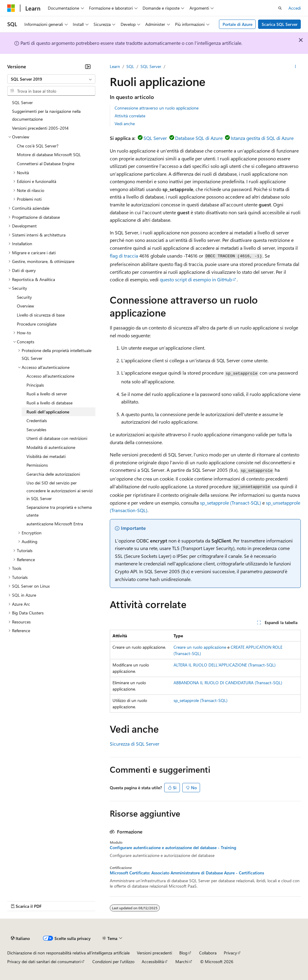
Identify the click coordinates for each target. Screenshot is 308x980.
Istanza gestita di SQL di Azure (262, 138)
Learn (115, 66)
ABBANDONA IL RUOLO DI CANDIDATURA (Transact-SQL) (228, 683)
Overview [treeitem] (25, 306)
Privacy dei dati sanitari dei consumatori (44, 961)
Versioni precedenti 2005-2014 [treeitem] (40, 128)
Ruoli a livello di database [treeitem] (49, 403)
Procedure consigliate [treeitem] (37, 324)
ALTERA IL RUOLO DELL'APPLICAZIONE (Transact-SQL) (225, 665)
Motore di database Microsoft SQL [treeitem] (49, 155)
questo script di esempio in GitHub (196, 279)
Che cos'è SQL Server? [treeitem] (38, 146)
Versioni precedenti (154, 953)
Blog (183, 953)
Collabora (208, 953)
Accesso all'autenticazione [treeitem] (50, 376)
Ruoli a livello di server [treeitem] (47, 394)
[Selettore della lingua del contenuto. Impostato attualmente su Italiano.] (20, 938)
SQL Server (151, 66)
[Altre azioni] (296, 66)
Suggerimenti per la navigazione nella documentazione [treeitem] (46, 115)
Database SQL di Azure (199, 138)
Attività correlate (130, 116)
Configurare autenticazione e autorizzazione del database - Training (173, 848)
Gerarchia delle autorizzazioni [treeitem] (53, 474)
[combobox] (51, 79)
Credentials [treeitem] (37, 420)
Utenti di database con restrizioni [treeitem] (57, 438)
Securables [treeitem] (36, 430)
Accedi (295, 8)
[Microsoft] (11, 8)
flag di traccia (124, 256)
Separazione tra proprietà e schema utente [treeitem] (59, 511)
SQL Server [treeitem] (22, 102)
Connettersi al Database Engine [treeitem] (46, 164)
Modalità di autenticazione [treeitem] (51, 447)
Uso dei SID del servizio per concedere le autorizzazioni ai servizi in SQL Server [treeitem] (60, 490)
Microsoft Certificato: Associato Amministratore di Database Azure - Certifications (187, 873)
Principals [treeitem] (35, 385)
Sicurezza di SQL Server (135, 744)
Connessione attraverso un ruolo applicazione (157, 108)
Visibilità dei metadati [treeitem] (46, 456)
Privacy (230, 953)
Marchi (182, 961)
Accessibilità (153, 961)
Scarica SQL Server (280, 24)
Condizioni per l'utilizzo (113, 961)
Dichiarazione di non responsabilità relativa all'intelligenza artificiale (68, 953)
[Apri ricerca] (280, 8)
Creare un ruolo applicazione (200, 647)
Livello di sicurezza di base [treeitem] (41, 315)
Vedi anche (125, 124)
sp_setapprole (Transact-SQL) (231, 503)
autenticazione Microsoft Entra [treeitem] (55, 524)
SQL (130, 66)
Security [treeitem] (24, 297)
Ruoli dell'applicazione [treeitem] (48, 412)
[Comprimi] (88, 66)
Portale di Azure (237, 24)
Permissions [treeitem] (37, 465)
